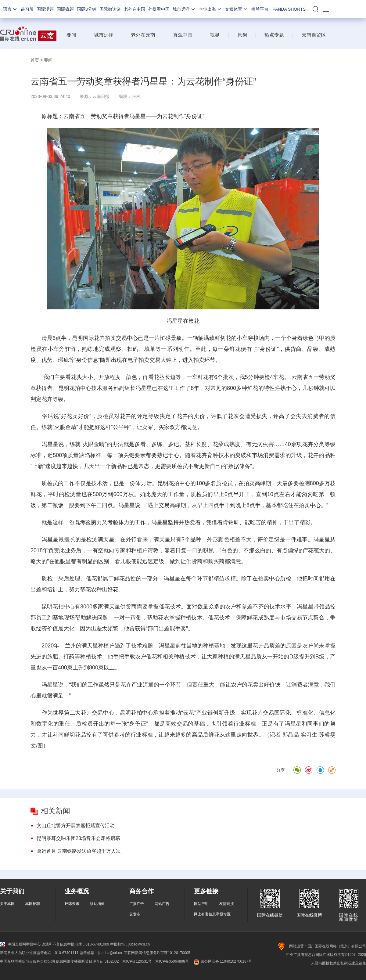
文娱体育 (237, 9)
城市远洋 (184, 9)
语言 (10, 9)
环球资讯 (72, 904)
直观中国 (183, 35)
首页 (35, 60)
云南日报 (101, 96)
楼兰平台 (260, 9)
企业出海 (210, 9)
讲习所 (27, 9)
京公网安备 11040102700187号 (222, 961)
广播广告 (137, 904)
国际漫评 (45, 9)
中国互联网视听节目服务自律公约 (27, 961)
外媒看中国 (159, 9)
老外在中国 (135, 9)
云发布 (135, 914)
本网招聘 (33, 904)
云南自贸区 (314, 35)
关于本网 (7, 904)
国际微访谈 (110, 9)
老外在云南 (143, 35)
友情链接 (227, 904)
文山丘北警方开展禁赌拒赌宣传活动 (76, 825)
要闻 (71, 35)
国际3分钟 (87, 9)
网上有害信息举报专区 (212, 914)
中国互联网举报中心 (20, 944)
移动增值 (97, 904)
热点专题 (274, 35)
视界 (215, 35)
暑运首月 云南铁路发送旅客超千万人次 (79, 851)
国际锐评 (65, 9)
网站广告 (162, 904)
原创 (242, 35)
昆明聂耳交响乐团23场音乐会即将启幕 (78, 838)
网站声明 (201, 904)
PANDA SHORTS (289, 9)
